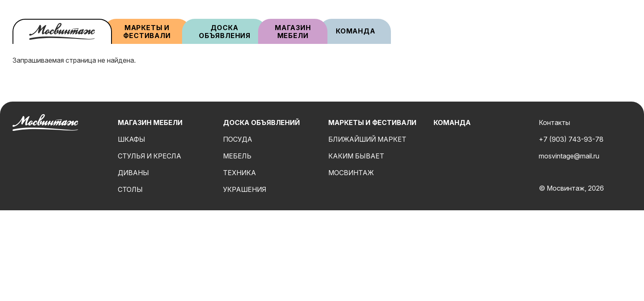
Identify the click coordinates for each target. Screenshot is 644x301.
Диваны (133, 173)
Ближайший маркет (367, 139)
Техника (240, 173)
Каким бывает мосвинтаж (356, 164)
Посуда (238, 139)
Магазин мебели (294, 32)
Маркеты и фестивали (147, 32)
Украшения (245, 189)
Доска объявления (225, 32)
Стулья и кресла (150, 156)
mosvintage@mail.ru (569, 156)
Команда (356, 31)
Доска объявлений (261, 122)
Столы (130, 189)
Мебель (237, 156)
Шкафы (132, 139)
